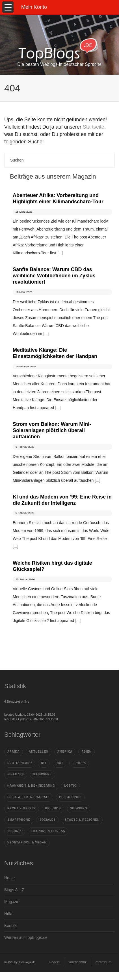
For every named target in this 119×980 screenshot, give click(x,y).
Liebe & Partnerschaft (29, 797)
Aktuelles (39, 752)
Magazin (12, 902)
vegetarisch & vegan (27, 842)
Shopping (79, 808)
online (17, 702)
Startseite (94, 127)
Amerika (65, 752)
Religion (53, 808)
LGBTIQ (70, 786)
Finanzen (16, 774)
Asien (86, 752)
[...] (60, 253)
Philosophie (70, 797)
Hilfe (8, 914)
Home (9, 878)
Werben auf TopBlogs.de (26, 937)
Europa (79, 763)
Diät (59, 763)
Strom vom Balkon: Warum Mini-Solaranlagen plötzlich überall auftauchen (52, 430)
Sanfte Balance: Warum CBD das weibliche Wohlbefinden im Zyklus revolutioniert (54, 276)
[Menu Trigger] (8, 7)
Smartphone (19, 820)
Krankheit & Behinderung (31, 786)
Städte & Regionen (82, 820)
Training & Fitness (48, 831)
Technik (15, 831)
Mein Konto (34, 7)
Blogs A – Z (14, 890)
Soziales (47, 820)
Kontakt (11, 925)
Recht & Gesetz (22, 808)
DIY (44, 763)
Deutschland (20, 763)
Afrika (14, 752)
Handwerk (43, 774)
